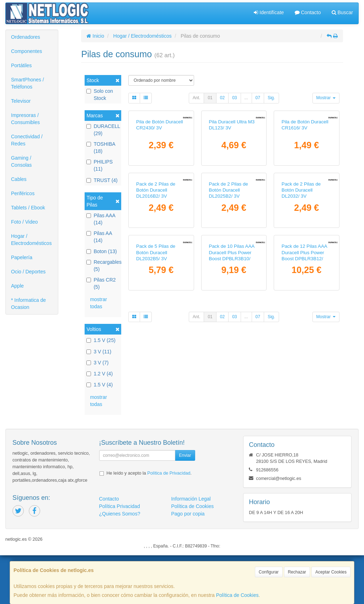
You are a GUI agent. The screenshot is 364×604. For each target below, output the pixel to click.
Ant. (196, 98)
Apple (17, 286)
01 (210, 98)
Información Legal (191, 548)
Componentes (26, 51)
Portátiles (21, 65)
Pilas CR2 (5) (101, 283)
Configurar (269, 572)
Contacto (308, 12)
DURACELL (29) (103, 130)
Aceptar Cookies (331, 572)
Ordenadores (26, 37)
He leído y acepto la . (149, 522)
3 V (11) (99, 352)
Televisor (21, 101)
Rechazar (297, 572)
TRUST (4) (102, 180)
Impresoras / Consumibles (25, 119)
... (246, 98)
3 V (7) (97, 363)
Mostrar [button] (326, 98)
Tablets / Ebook (28, 208)
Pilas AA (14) (99, 237)
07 (258, 98)
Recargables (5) (103, 266)
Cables (19, 179)
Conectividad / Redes (27, 140)
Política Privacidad (120, 555)
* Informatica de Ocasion (28, 304)
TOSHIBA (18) (101, 148)
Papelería (22, 257)
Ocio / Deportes (28, 272)
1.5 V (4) (100, 385)
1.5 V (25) (101, 340)
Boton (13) (101, 251)
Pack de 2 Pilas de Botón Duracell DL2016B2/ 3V (156, 288)
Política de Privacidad (169, 522)
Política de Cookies (237, 595)
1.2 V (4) (100, 374)
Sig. (271, 98)
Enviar (185, 504)
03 (234, 98)
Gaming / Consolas (21, 161)
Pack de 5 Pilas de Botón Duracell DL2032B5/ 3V (156, 400)
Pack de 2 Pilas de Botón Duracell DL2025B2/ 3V (229, 288)
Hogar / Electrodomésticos (31, 240)
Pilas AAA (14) (101, 219)
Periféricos (23, 193)
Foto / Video (24, 222)
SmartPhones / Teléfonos (28, 83)
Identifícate (269, 12)
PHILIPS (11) (100, 165)
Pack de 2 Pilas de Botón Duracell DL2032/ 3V (301, 288)
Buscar (342, 12)
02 (222, 98)
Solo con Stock (100, 95)
